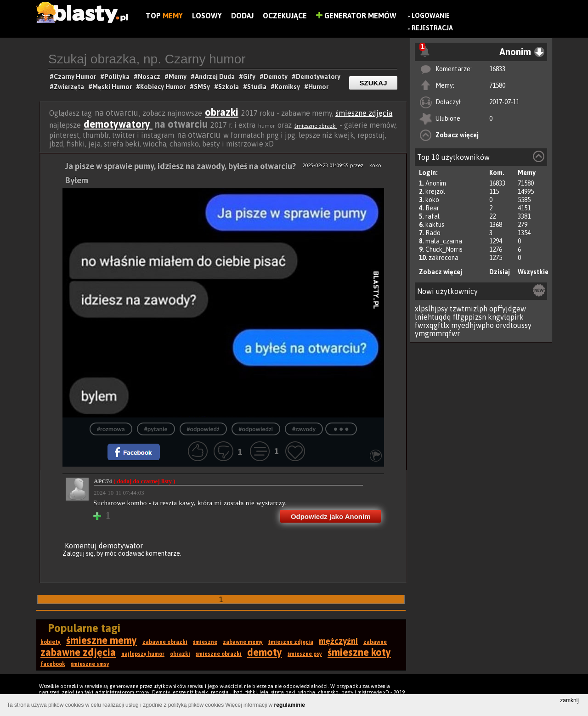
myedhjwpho (472, 325)
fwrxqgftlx (432, 325)
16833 (497, 69)
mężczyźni (338, 641)
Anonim (436, 183)
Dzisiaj (500, 272)
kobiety (51, 642)
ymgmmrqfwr (437, 333)
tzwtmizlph (469, 309)
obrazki (222, 112)
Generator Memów (356, 16)
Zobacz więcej (457, 135)
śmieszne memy (102, 640)
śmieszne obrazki (316, 126)
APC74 (135, 481)
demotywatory (118, 124)
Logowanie (431, 16)
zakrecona (444, 258)
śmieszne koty (359, 652)
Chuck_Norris (444, 249)
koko (432, 200)
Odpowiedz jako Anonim (331, 516)
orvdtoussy (514, 325)
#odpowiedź (203, 429)
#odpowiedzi (256, 429)
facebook (53, 664)
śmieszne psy (305, 654)
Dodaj (242, 16)
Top (164, 16)
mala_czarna (444, 241)
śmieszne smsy (90, 664)
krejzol (435, 192)
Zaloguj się (78, 553)
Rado (433, 233)
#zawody (304, 429)
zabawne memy (243, 642)
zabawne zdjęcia (78, 652)
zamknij (569, 700)
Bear (432, 208)
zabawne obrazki (165, 642)
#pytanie (156, 429)
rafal (433, 216)
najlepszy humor (143, 654)
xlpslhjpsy (431, 309)
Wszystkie (533, 272)
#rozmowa (111, 429)
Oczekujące (285, 16)
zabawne (375, 642)
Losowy (207, 16)
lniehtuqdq (433, 317)
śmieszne (205, 642)
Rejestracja (432, 28)
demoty (265, 652)
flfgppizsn (469, 317)
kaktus (435, 225)
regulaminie (290, 705)
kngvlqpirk (506, 317)
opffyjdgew (508, 309)
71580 (497, 85)
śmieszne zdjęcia (364, 113)
